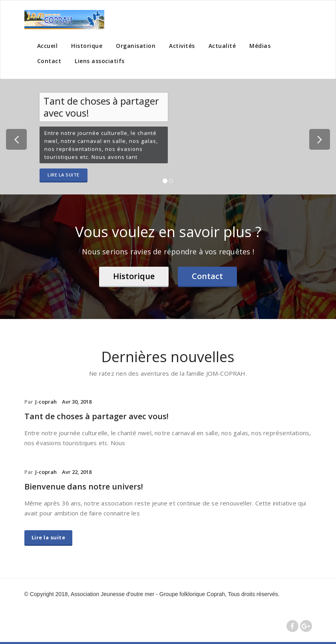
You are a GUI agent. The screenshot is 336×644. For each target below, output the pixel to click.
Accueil (48, 46)
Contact (49, 61)
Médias (260, 46)
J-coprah (46, 402)
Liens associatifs (100, 61)
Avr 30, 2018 (77, 402)
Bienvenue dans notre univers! (84, 486)
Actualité (222, 46)
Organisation (136, 46)
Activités (182, 46)
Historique (87, 46)
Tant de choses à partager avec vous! (96, 416)
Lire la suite (64, 175)
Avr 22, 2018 (77, 472)
